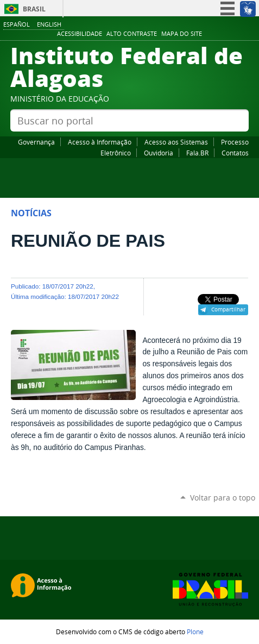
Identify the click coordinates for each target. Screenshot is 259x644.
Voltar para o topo (223, 498)
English (49, 24)
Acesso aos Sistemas (176, 142)
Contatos (235, 153)
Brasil (34, 9)
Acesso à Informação (100, 142)
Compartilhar (228, 309)
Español (17, 24)
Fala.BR (197, 153)
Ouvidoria (159, 153)
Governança (36, 142)
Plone (195, 632)
